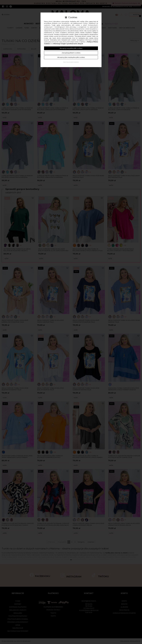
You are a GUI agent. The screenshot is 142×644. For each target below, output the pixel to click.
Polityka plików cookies (71, 62)
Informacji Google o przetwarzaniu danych (68, 44)
